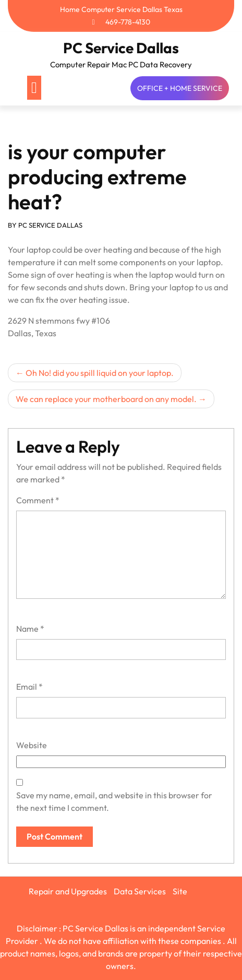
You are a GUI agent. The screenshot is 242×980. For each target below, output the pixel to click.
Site (180, 891)
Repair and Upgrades (68, 891)
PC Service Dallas (121, 48)
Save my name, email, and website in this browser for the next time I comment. (114, 801)
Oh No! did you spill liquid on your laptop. (100, 373)
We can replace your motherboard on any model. (106, 399)
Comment (38, 500)
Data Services (140, 891)
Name (30, 629)
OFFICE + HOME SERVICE (180, 88)
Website (32, 745)
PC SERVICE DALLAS (50, 225)
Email (29, 687)
